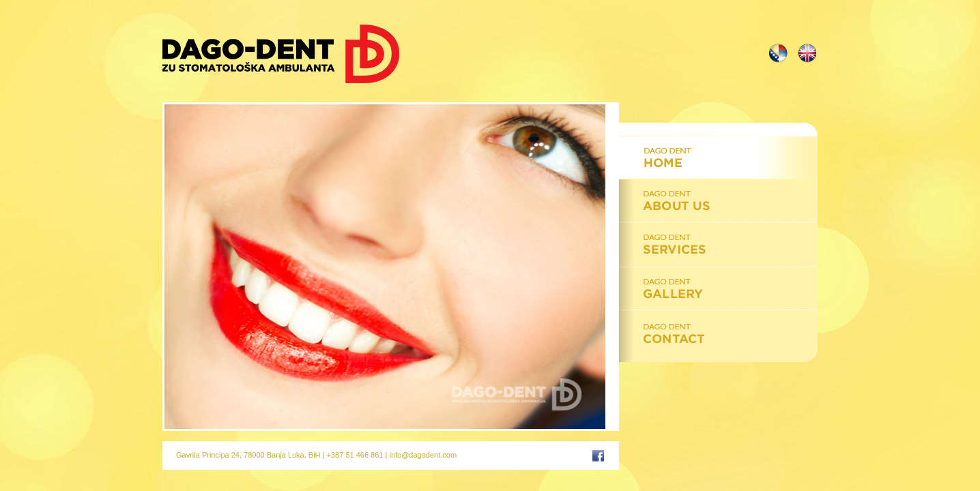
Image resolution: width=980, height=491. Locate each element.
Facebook (598, 454)
